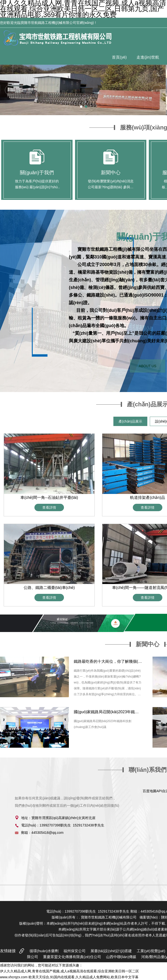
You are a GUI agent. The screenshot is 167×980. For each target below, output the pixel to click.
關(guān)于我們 (37, 173)
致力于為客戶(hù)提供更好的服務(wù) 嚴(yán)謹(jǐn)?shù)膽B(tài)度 (37, 187)
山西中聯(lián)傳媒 (121, 957)
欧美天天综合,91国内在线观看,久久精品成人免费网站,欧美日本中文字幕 (83, 977)
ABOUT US (147, 366)
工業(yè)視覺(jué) (151, 951)
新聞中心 (111, 173)
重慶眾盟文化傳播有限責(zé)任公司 (72, 957)
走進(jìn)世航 (148, 57)
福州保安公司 (75, 951)
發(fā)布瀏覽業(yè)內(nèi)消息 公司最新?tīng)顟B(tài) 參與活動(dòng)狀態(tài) (111, 187)
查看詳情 (49, 507)
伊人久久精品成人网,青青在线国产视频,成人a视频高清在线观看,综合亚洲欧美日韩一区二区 (69, 971)
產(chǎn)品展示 (130, 421)
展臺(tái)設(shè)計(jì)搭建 (111, 951)
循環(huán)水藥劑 (44, 951)
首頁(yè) (119, 57)
